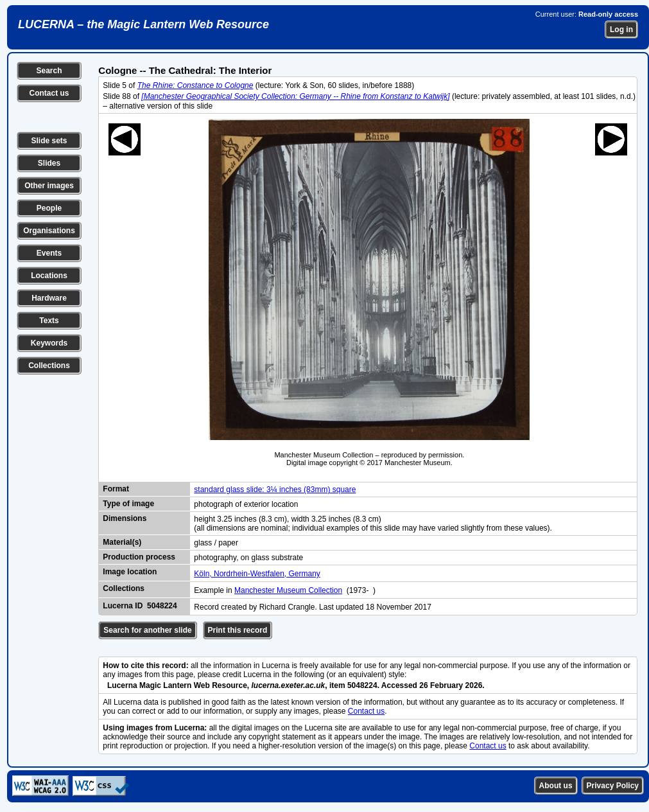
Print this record (238, 630)
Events (49, 253)
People (49, 208)
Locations (49, 276)
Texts (49, 321)
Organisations (49, 231)
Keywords (49, 343)
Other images (49, 186)
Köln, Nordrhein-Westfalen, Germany (257, 574)
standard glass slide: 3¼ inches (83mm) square (275, 490)
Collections (49, 366)
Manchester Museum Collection (288, 590)
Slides (49, 163)
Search (49, 71)
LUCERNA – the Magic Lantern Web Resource (143, 24)
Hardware (49, 298)
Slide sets (49, 141)
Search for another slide (147, 630)
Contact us (49, 93)
